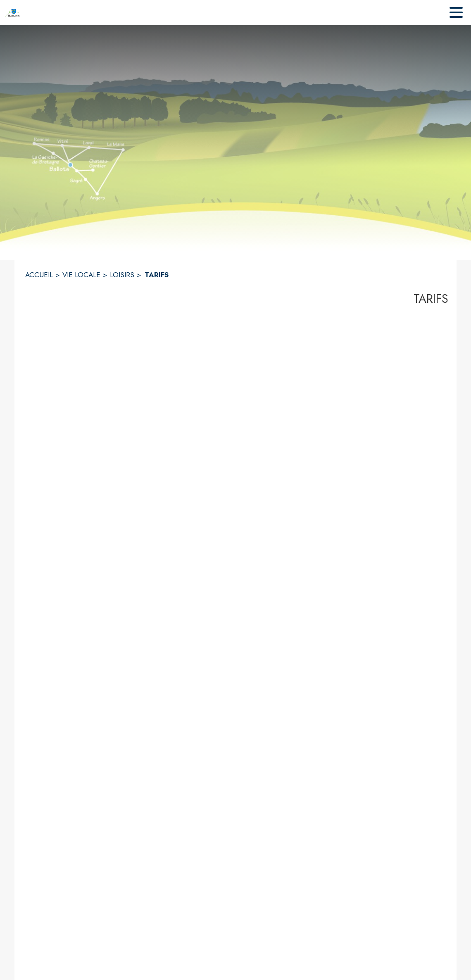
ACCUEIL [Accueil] (39, 275)
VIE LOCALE (81, 275)
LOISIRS (122, 275)
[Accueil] (12, 12)
